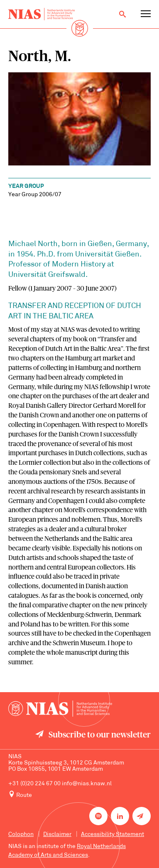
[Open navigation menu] (146, 14)
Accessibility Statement (113, 835)
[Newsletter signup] (142, 816)
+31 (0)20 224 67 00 (34, 784)
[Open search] (122, 14)
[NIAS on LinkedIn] (120, 816)
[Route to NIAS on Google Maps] (79, 795)
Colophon (21, 835)
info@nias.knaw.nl (87, 784)
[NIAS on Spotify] (98, 816)
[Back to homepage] (42, 14)
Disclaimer (57, 835)
